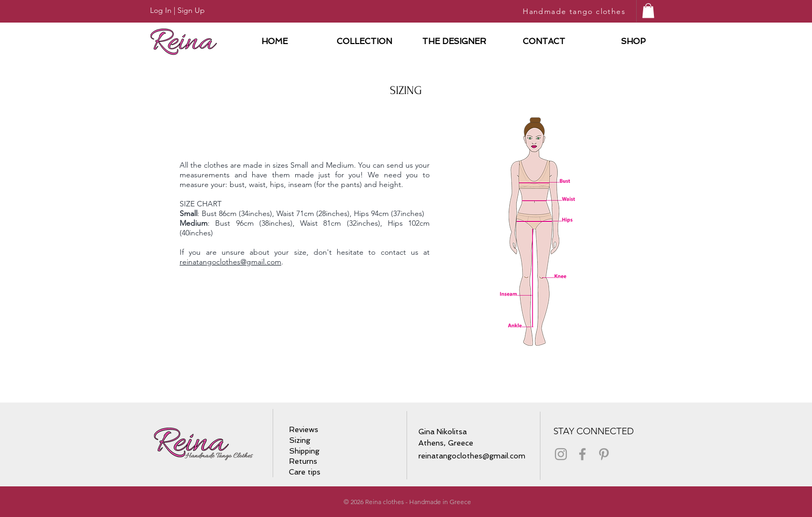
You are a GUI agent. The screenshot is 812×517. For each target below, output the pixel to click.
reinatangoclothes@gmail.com (230, 262)
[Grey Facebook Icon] (582, 454)
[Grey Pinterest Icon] (604, 454)
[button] (648, 10)
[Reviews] (305, 430)
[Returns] (303, 462)
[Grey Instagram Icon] (561, 454)
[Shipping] (305, 451)
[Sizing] (302, 441)
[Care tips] (308, 472)
